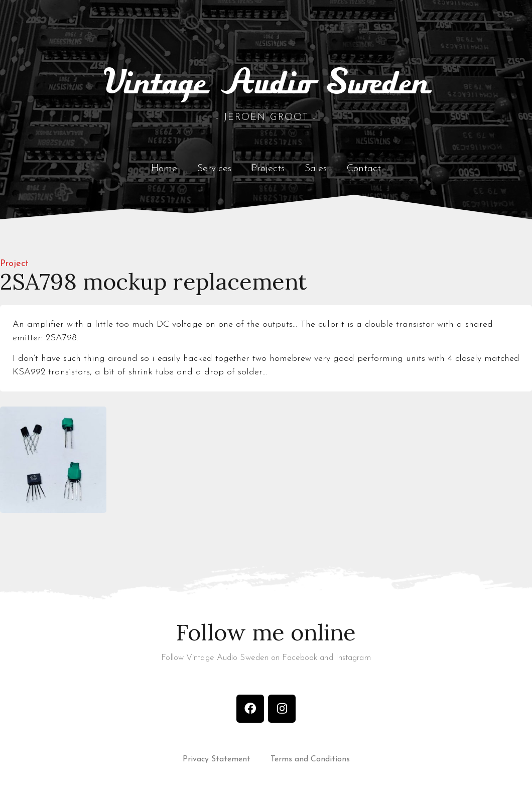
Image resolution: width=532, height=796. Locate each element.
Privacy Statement (217, 759)
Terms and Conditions (310, 759)
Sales (316, 169)
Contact (364, 169)
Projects (268, 169)
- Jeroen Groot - (266, 118)
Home (164, 169)
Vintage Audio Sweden (266, 84)
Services (214, 169)
